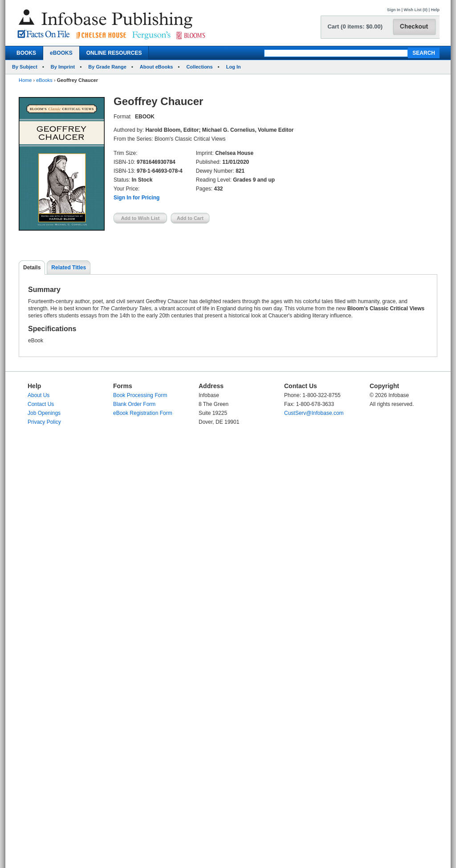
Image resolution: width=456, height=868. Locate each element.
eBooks (44, 80)
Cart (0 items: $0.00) (355, 26)
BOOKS (26, 53)
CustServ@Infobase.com (314, 413)
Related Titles (69, 268)
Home (25, 80)
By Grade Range (107, 67)
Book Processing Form (140, 395)
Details (32, 268)
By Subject (25, 67)
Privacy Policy (44, 422)
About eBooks (157, 67)
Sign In (394, 10)
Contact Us (41, 404)
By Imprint (63, 67)
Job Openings (44, 413)
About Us (39, 395)
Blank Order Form (134, 404)
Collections (199, 67)
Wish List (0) (416, 10)
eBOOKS (61, 53)
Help (435, 10)
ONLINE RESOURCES (114, 53)
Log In (234, 67)
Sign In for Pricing (136, 198)
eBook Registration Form (143, 413)
